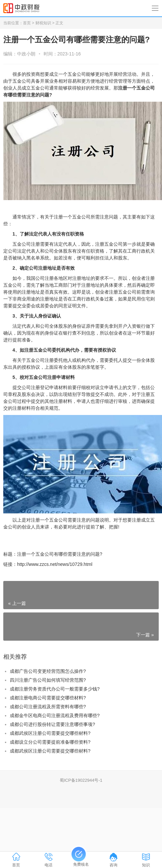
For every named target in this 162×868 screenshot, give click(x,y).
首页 (27, 23)
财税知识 (43, 23)
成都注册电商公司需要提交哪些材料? (48, 698)
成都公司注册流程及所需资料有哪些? (48, 707)
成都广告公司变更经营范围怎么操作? (48, 671)
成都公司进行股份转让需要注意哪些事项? (52, 724)
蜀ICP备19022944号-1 (81, 780)
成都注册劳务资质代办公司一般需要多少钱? (55, 689)
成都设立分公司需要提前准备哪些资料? (50, 742)
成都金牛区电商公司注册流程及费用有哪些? (55, 715)
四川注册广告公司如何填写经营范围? (48, 680)
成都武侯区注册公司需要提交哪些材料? (50, 733)
